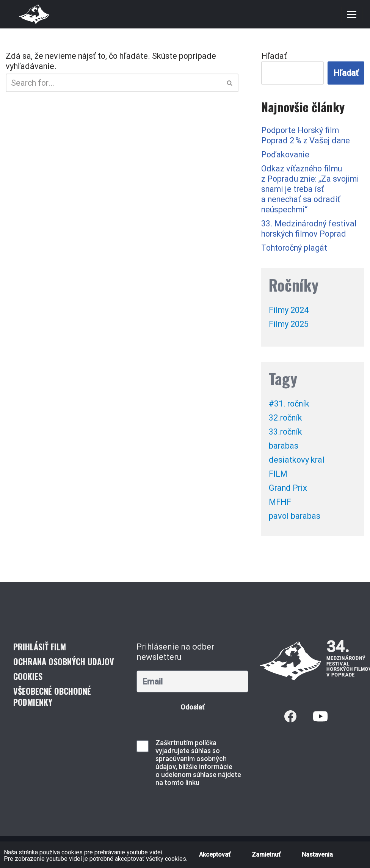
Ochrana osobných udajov (64, 662)
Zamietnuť (266, 855)
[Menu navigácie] (352, 14)
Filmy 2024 (289, 311)
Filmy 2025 (289, 325)
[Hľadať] (114, 83)
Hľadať (274, 56)
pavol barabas (295, 517)
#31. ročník (290, 405)
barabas (284, 447)
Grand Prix (289, 489)
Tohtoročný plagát (296, 249)
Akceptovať (215, 855)
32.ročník (287, 419)
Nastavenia (317, 855)
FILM (278, 475)
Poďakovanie (286, 155)
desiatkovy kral (297, 461)
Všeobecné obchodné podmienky (52, 698)
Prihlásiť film (40, 648)
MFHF (280, 503)
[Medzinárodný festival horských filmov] (34, 14)
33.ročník (287, 433)
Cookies (28, 677)
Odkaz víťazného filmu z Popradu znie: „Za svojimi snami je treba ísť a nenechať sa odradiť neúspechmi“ (312, 190)
